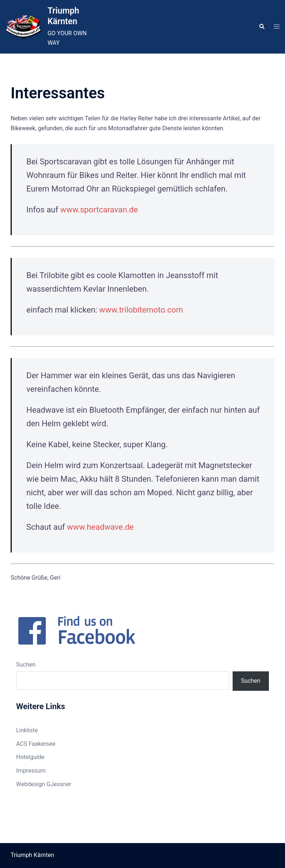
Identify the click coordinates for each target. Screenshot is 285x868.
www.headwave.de (101, 527)
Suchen (26, 665)
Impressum (31, 771)
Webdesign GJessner (44, 784)
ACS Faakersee (36, 744)
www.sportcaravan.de (99, 210)
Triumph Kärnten (63, 16)
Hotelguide (30, 757)
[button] (262, 27)
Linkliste (27, 730)
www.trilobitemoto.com (141, 310)
